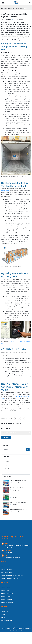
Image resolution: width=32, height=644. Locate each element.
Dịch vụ (7, 465)
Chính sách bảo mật (7, 620)
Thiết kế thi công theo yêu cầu (9, 578)
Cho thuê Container (7, 569)
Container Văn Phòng (7, 593)
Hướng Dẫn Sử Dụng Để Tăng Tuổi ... (19, 509)
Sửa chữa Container (7, 572)
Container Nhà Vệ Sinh (7, 603)
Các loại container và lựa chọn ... (19, 480)
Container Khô (5, 590)
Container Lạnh (5, 587)
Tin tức (9, 7)
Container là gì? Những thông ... (18, 488)
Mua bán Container (6, 566)
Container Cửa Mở (6, 596)
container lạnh (5, 191)
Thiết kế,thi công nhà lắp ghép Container (12, 575)
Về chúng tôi (5, 611)
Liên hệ (3, 617)
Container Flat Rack (7, 599)
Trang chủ (4, 7)
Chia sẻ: (3, 418)
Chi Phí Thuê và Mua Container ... (19, 495)
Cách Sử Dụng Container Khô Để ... (19, 502)
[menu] (3, 3)
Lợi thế (7, 468)
